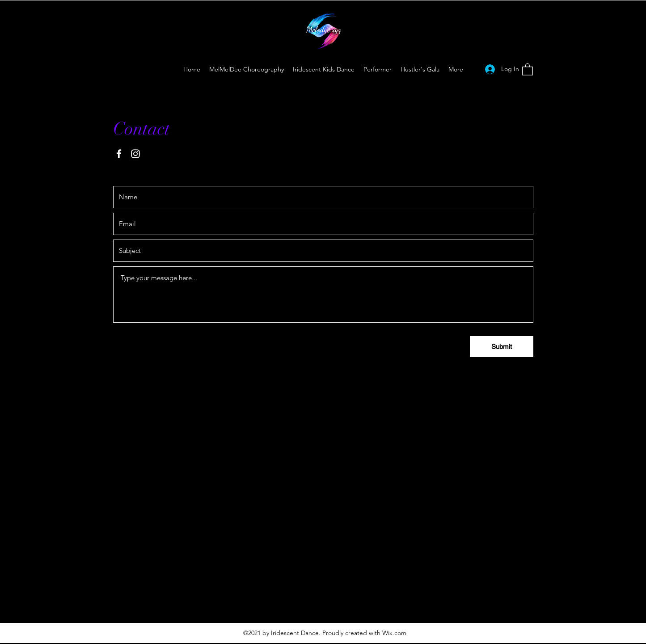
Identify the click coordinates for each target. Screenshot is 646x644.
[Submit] (502, 347)
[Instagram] (135, 154)
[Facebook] (119, 154)
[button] (528, 69)
